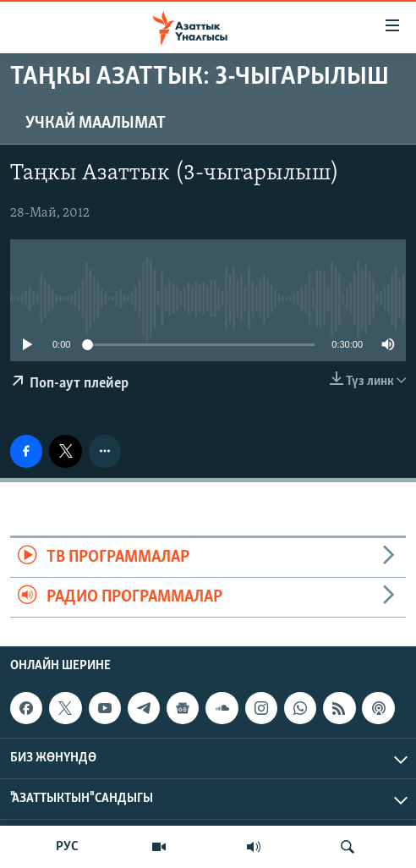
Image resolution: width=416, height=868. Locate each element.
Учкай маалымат (96, 124)
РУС (67, 847)
